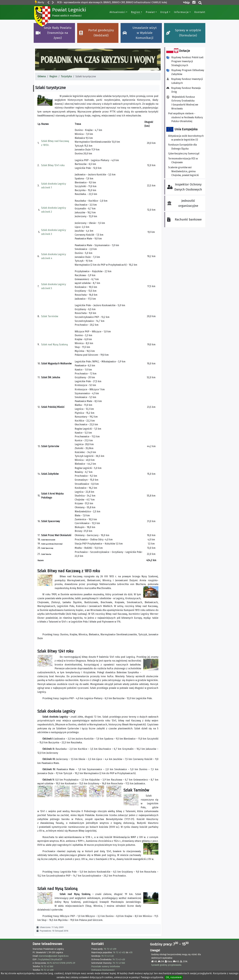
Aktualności (117, 12)
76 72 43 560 (47, 967)
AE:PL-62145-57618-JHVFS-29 (61, 963)
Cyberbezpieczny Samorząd (184, 154)
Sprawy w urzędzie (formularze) (184, 33)
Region (136, 12)
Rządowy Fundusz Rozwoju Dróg (184, 90)
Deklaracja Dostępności (103, 970)
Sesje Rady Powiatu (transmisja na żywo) (54, 33)
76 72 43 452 (119, 952)
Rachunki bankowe (184, 220)
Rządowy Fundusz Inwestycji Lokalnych (185, 81)
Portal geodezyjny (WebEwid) (97, 33)
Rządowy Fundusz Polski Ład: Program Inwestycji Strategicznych (185, 61)
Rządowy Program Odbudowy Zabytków (185, 72)
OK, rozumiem (174, 977)
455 (131, 952)
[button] (48, 3)
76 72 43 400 (47, 970)
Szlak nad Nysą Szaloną (54, 344)
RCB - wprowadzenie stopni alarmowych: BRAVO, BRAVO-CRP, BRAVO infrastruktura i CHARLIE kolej (112, 2)
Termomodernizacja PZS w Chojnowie (183, 161)
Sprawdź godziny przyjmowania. (166, 965)
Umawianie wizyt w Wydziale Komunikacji (140, 33)
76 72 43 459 (110, 949)
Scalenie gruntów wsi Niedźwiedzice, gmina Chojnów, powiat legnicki (183, 171)
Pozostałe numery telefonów (106, 967)
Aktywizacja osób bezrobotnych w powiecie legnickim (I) (186, 138)
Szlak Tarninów (50, 316)
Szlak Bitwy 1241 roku (53, 165)
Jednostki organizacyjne (183, 203)
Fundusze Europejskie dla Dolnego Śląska (182, 147)
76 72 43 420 (119, 960)
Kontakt (200, 12)
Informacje (181, 12)
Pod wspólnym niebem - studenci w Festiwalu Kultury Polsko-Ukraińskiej (185, 117)
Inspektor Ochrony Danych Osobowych (185, 187)
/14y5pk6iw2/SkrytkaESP (50, 960)
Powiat (150, 12)
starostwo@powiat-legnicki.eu (54, 956)
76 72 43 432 (107, 956)
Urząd (164, 12)
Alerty (41, 2)
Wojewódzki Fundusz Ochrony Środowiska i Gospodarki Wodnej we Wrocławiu (182, 103)
